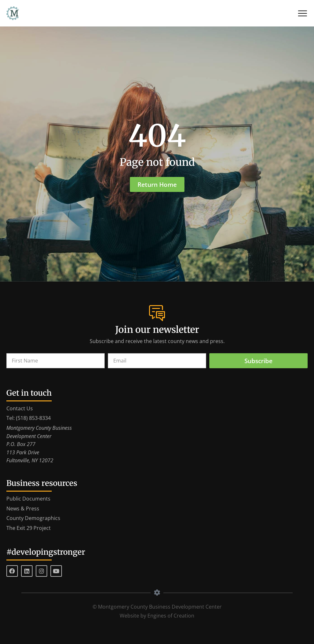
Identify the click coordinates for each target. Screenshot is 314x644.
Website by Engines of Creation (157, 616)
